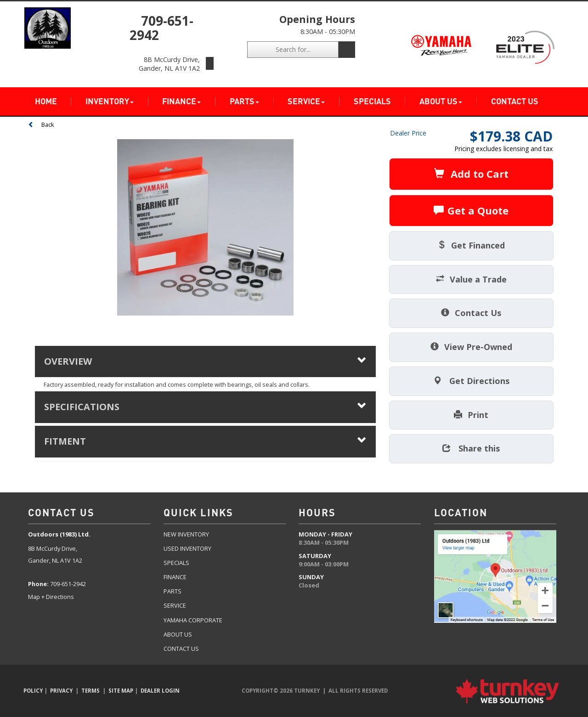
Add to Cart (471, 174)
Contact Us (515, 101)
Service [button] (306, 101)
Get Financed (471, 245)
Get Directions (471, 381)
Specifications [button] (205, 407)
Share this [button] (471, 448)
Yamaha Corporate (193, 620)
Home (46, 101)
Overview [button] (205, 361)
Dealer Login (160, 691)
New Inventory (186, 534)
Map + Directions (51, 597)
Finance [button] (181, 101)
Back (41, 124)
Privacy (61, 691)
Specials (372, 101)
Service (175, 605)
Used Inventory (187, 548)
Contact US (181, 649)
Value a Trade (471, 279)
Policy (33, 691)
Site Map (121, 691)
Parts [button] (244, 101)
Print (471, 415)
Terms (90, 691)
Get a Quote (471, 210)
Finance (175, 577)
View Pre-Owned (471, 347)
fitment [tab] (205, 441)
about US (178, 634)
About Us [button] (441, 101)
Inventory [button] (110, 101)
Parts (172, 591)
